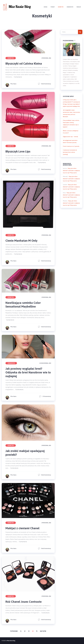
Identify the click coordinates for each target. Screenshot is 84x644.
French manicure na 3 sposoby (71, 146)
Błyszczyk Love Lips (18, 151)
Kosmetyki (60, 7)
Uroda (45, 7)
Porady (52, 7)
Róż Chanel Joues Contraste (24, 602)
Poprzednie (14, 631)
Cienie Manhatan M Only (22, 241)
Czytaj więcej (18, 77)
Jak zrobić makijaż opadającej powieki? (25, 453)
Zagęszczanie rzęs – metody (70, 137)
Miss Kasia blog (11, 641)
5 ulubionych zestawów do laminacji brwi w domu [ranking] (70, 152)
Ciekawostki (70, 7)
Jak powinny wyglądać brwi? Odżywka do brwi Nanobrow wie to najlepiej (27, 372)
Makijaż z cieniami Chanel (23, 528)
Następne (43, 631)
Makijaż (79, 7)
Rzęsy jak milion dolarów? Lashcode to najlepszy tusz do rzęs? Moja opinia (71, 171)
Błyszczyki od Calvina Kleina (24, 64)
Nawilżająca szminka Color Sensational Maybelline (23, 305)
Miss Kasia (13, 84)
